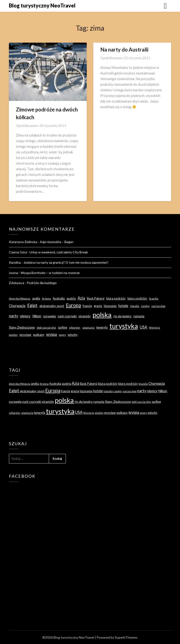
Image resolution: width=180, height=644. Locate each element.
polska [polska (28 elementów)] (102, 315)
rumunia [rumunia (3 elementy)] (139, 316)
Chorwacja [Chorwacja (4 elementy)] (17, 306)
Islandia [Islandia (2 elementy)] (135, 306)
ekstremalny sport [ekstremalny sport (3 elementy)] (52, 306)
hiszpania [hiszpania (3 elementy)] (110, 306)
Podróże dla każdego (42, 283)
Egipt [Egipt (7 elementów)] (32, 305)
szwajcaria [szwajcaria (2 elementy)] (88, 328)
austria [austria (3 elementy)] (71, 298)
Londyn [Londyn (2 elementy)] (145, 306)
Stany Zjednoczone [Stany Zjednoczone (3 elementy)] (22, 327)
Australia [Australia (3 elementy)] (59, 298)
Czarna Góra (18, 252)
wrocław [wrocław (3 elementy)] (25, 335)
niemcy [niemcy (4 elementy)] (25, 316)
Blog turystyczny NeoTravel (42, 6)
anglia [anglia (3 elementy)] (36, 298)
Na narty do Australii (124, 50)
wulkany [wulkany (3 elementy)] (39, 335)
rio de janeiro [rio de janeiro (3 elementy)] (122, 316)
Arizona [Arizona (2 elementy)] (46, 298)
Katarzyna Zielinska (23, 242)
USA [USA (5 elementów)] (143, 327)
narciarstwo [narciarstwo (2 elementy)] (158, 306)
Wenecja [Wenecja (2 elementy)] (154, 328)
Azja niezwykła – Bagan (57, 242)
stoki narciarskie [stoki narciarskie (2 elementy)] (46, 328)
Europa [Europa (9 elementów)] (73, 305)
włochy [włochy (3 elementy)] (73, 335)
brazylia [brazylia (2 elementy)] (154, 298)
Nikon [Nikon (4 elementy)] (37, 316)
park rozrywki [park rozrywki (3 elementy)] (67, 316)
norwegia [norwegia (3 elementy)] (49, 316)
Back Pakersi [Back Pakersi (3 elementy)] (96, 298)
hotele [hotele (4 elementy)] (123, 306)
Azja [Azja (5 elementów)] (81, 298)
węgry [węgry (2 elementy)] (62, 335)
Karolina (15, 262)
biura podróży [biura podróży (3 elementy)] (116, 298)
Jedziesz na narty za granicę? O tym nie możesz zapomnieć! (66, 262)
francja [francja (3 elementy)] (87, 306)
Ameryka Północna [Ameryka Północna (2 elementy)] (20, 298)
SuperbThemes (126, 637)
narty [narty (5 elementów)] (13, 316)
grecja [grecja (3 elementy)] (98, 306)
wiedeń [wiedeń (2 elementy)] (13, 335)
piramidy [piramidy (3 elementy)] (85, 316)
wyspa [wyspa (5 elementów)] (52, 334)
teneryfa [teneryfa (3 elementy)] (102, 327)
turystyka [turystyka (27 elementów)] (124, 326)
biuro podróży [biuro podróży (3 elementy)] (137, 298)
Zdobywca (17, 283)
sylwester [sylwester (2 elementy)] (75, 328)
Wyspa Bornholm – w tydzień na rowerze (50, 273)
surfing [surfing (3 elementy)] (62, 327)
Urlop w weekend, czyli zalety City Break (59, 252)
